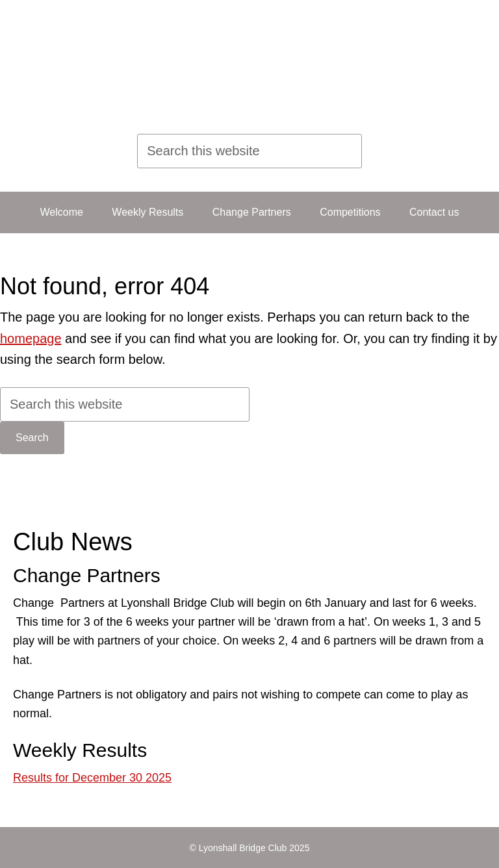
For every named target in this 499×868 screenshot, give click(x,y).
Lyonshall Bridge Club (233, 62)
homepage (31, 338)
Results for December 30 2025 (92, 778)
